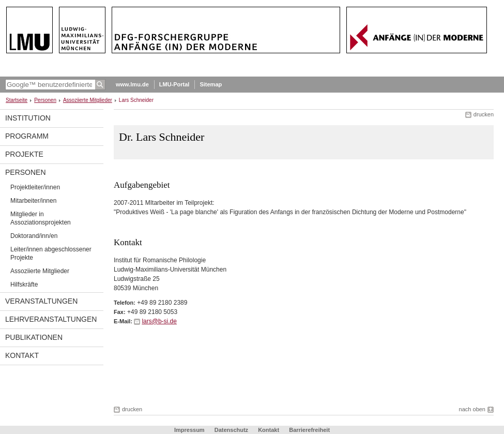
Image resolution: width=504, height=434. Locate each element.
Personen (45, 100)
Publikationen (34, 337)
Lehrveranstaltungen (51, 319)
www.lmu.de (132, 84)
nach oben (472, 409)
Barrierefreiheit (309, 430)
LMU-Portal (174, 84)
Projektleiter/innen (35, 187)
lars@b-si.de (159, 321)
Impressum (189, 430)
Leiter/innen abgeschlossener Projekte (51, 253)
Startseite (17, 100)
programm (27, 136)
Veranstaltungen (41, 301)
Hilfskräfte (24, 285)
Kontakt (22, 355)
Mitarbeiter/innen (33, 201)
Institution (28, 118)
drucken (484, 114)
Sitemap (211, 84)
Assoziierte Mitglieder (88, 100)
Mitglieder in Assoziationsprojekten (41, 218)
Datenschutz (231, 430)
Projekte (24, 154)
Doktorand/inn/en (34, 236)
